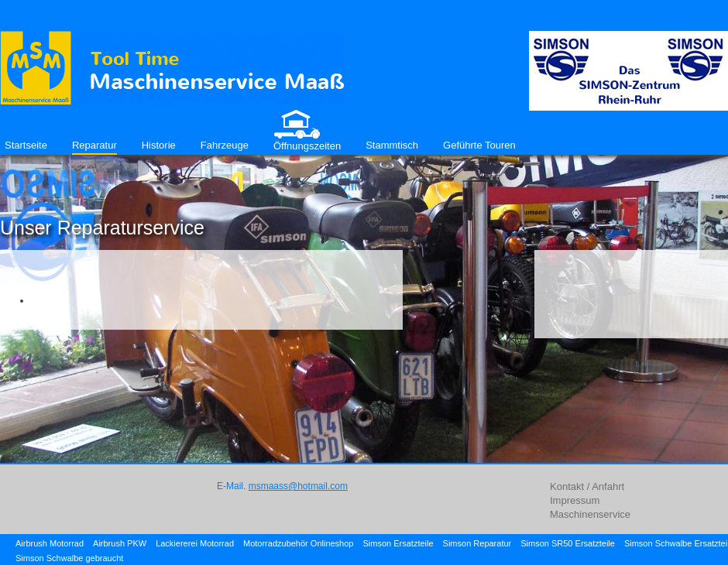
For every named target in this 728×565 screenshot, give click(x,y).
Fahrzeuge (225, 145)
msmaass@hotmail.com (298, 486)
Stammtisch (392, 145)
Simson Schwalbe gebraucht (69, 558)
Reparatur (94, 145)
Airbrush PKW (120, 543)
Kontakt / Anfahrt (587, 486)
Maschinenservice (590, 514)
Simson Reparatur (477, 543)
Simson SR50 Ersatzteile (568, 543)
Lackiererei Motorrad (195, 543)
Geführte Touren (479, 145)
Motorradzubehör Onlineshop (298, 543)
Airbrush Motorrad (50, 543)
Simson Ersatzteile (398, 543)
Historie (159, 145)
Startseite (26, 145)
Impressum (575, 500)
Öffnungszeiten (307, 146)
